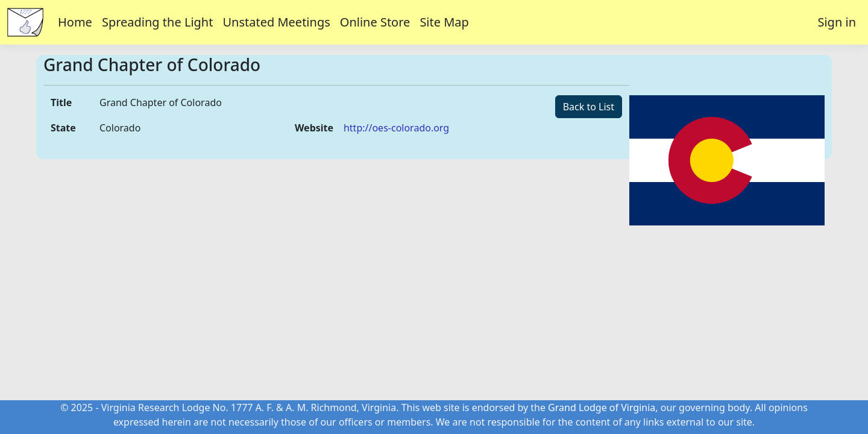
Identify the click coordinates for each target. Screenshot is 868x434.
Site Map (444, 22)
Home (75, 22)
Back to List (589, 107)
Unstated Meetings (276, 22)
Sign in (837, 22)
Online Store (375, 22)
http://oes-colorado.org (396, 128)
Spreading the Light (158, 22)
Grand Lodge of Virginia (602, 407)
